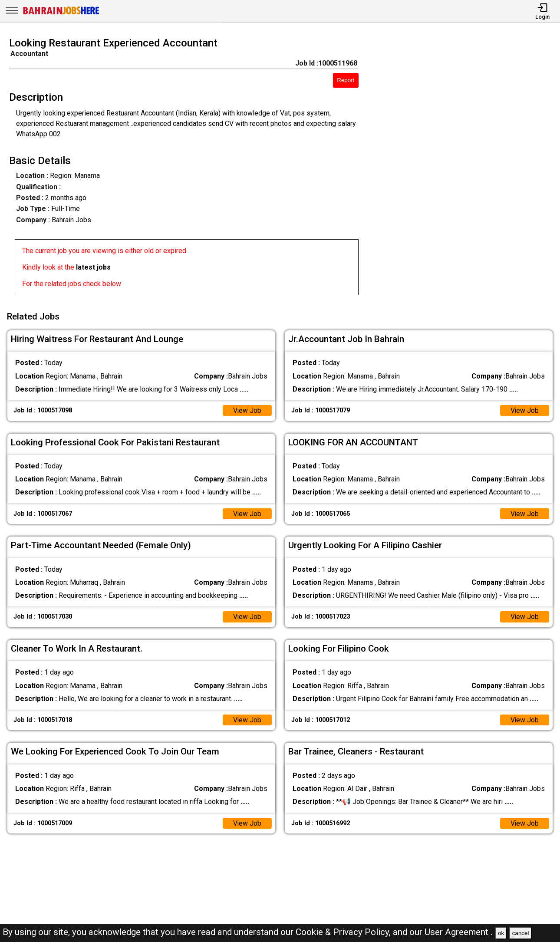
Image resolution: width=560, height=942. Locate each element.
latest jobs (93, 267)
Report (346, 80)
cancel (521, 933)
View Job (247, 409)
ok (501, 933)
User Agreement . (459, 932)
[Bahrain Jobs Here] (61, 14)
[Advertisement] (466, 169)
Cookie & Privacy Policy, (344, 932)
